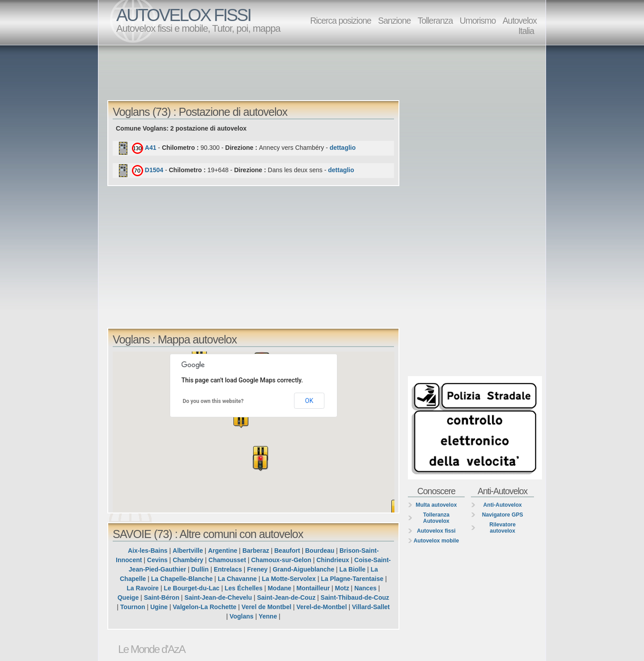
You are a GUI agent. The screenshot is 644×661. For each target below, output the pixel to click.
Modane (279, 588)
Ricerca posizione (340, 21)
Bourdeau (320, 551)
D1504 (154, 170)
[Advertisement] (324, 72)
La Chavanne (237, 579)
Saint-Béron (162, 597)
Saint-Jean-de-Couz (286, 597)
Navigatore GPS (503, 515)
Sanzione (394, 21)
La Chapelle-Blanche (182, 579)
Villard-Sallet (371, 607)
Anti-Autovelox (502, 505)
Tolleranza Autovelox (436, 518)
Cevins (157, 560)
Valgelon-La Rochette (204, 607)
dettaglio (343, 148)
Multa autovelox (436, 505)
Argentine (222, 551)
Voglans (241, 616)
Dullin (200, 569)
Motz (342, 588)
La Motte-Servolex (289, 579)
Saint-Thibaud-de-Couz (355, 597)
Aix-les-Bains (148, 551)
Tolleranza (435, 21)
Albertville (188, 551)
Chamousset (227, 560)
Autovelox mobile (436, 541)
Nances (365, 588)
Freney (257, 569)
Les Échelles (244, 588)
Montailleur (313, 588)
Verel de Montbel (266, 607)
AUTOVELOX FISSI (183, 15)
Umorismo (478, 21)
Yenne (268, 616)
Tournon (133, 607)
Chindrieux (333, 560)
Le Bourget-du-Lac (191, 588)
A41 (151, 148)
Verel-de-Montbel (322, 607)
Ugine (159, 607)
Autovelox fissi (436, 531)
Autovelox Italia (520, 26)
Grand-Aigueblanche (304, 569)
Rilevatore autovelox (502, 528)
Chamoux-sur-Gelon (282, 560)
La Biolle (352, 569)
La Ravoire (143, 588)
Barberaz (256, 551)
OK (309, 401)
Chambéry (188, 560)
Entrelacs (228, 569)
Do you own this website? (213, 401)
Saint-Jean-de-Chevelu (218, 597)
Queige (128, 597)
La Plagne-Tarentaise (352, 579)
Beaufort (287, 551)
